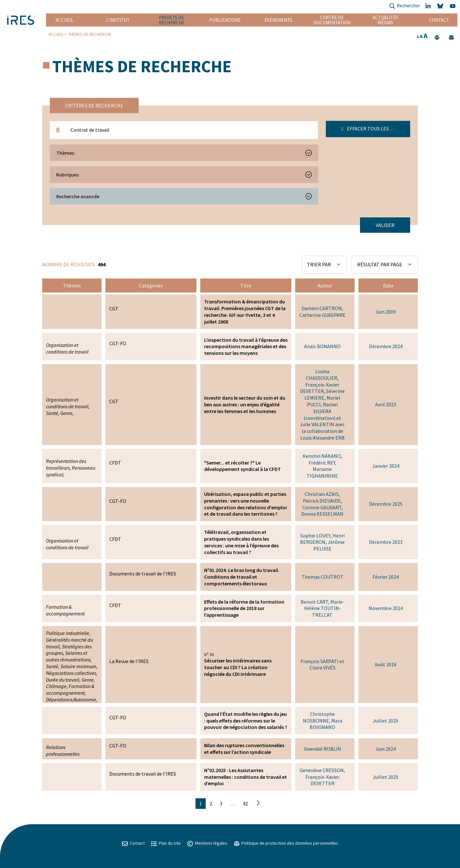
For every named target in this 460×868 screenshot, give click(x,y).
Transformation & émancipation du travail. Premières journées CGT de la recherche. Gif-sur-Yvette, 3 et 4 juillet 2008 (245, 311)
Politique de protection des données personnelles (286, 843)
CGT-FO (118, 343)
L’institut (118, 20)
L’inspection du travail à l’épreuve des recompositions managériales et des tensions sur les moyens (246, 347)
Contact (439, 20)
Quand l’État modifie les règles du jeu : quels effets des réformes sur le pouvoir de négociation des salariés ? (246, 721)
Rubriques (67, 175)
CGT (114, 309)
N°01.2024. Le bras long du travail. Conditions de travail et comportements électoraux (242, 577)
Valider (385, 225)
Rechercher (405, 6)
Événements (278, 20)
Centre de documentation (332, 20)
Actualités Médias (385, 20)
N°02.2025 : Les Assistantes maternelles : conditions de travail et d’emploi (245, 777)
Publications (225, 20)
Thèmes (65, 153)
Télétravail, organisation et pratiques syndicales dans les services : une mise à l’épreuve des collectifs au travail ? (241, 542)
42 (245, 803)
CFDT (115, 463)
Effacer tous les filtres (375, 129)
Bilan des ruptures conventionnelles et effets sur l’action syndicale (244, 749)
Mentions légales (207, 843)
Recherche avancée (78, 196)
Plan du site (166, 843)
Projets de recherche (172, 20)
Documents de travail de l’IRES (143, 574)
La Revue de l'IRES (129, 661)
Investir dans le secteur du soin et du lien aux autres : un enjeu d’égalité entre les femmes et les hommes (245, 404)
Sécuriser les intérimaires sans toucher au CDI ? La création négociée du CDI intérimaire (238, 667)
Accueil (65, 20)
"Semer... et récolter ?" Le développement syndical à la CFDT (242, 466)
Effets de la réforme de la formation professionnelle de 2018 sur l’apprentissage (244, 608)
